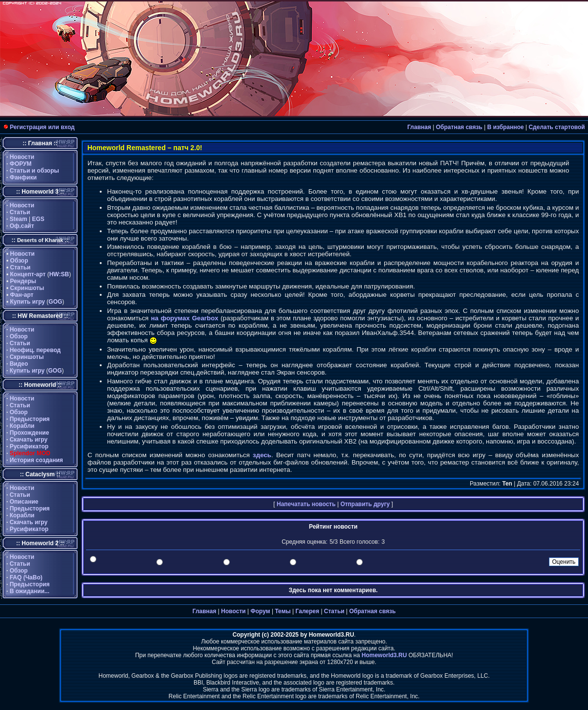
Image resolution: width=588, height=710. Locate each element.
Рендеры (23, 281)
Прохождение (30, 433)
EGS (38, 219)
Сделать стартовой (556, 127)
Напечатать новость (306, 504)
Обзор (19, 261)
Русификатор (29, 446)
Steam (19, 219)
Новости (22, 157)
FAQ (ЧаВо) (26, 577)
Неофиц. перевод (35, 350)
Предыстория (30, 419)
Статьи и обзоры (34, 171)
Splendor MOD (30, 453)
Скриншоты (27, 288)
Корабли (22, 426)
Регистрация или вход (42, 127)
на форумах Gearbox (185, 318)
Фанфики (23, 177)
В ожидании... (30, 591)
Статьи (20, 212)
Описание (24, 502)
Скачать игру (29, 440)
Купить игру (28, 302)
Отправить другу (365, 504)
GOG (55, 302)
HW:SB (59, 274)
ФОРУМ (21, 164)
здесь (262, 455)
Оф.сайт (22, 226)
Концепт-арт (28, 274)
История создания (36, 460)
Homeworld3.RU (384, 655)
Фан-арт (22, 295)
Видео (19, 364)
